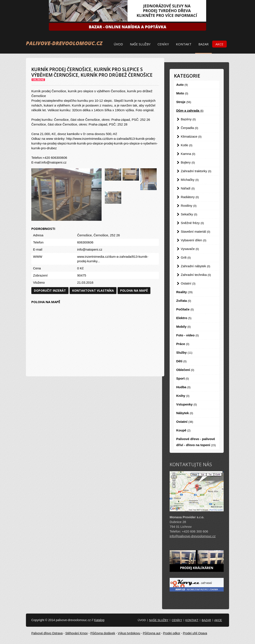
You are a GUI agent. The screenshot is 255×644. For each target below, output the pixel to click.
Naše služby (140, 44)
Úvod (118, 44)
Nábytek (185, 413)
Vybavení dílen (194, 240)
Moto (182, 93)
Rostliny (189, 206)
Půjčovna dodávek (103, 633)
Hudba (183, 387)
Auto (182, 85)
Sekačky (189, 214)
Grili (186, 257)
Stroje (184, 102)
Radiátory (190, 197)
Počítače (185, 309)
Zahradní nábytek (196, 266)
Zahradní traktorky (196, 171)
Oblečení (185, 370)
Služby (184, 352)
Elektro (184, 318)
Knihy (183, 396)
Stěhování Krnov (76, 633)
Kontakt (184, 44)
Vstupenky (187, 404)
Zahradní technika (196, 275)
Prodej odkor (171, 633)
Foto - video (188, 335)
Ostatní (188, 283)
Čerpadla (190, 128)
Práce (183, 344)
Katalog (99, 620)
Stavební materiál (196, 231)
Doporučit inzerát (50, 290)
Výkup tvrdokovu (129, 633)
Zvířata (184, 301)
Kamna (188, 154)
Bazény (188, 119)
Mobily (184, 327)
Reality (185, 292)
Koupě (183, 430)
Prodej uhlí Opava (195, 633)
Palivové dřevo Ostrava (47, 633)
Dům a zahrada (190, 111)
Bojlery (188, 162)
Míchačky (190, 180)
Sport (183, 378)
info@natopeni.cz (90, 249)
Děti (182, 361)
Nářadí (188, 188)
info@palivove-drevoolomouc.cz (193, 536)
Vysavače (190, 249)
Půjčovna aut (152, 633)
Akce (219, 44)
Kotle (187, 145)
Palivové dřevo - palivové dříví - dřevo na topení (196, 442)
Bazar (203, 44)
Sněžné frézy (192, 223)
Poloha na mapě (134, 290)
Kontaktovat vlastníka (93, 290)
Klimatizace (191, 136)
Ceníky (163, 44)
